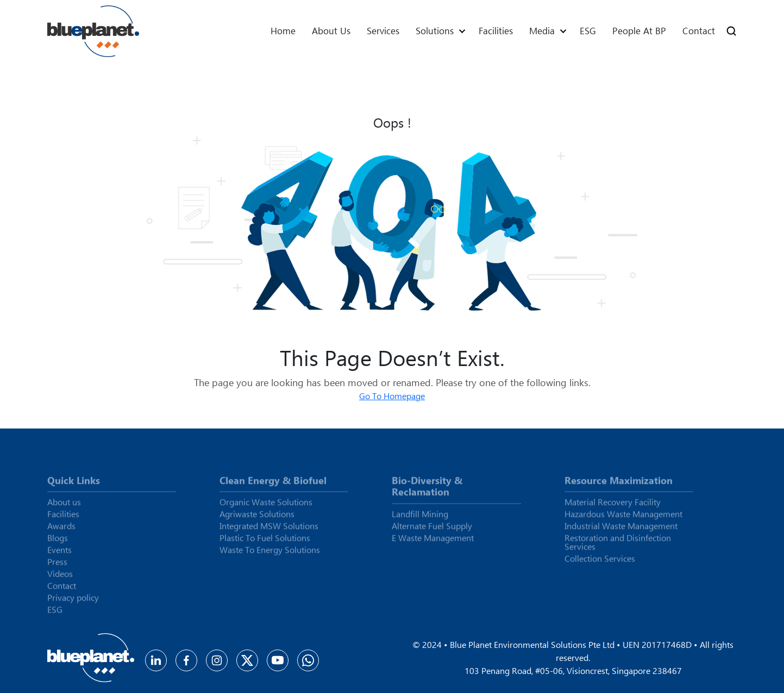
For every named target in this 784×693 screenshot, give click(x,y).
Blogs (58, 542)
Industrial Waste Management (621, 530)
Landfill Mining (420, 518)
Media (542, 31)
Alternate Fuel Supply (432, 530)
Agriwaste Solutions (257, 518)
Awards (61, 530)
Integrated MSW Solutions (269, 530)
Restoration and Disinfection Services (618, 546)
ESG (588, 31)
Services (383, 31)
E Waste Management (433, 542)
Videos (60, 578)
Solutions (435, 31)
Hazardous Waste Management (623, 518)
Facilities (496, 31)
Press (57, 566)
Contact (699, 31)
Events (59, 554)
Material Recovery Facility (613, 506)
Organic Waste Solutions (266, 506)
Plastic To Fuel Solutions (265, 542)
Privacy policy (73, 602)
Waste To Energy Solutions (270, 554)
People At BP (639, 31)
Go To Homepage (392, 396)
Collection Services (600, 563)
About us (331, 31)
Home (283, 31)
